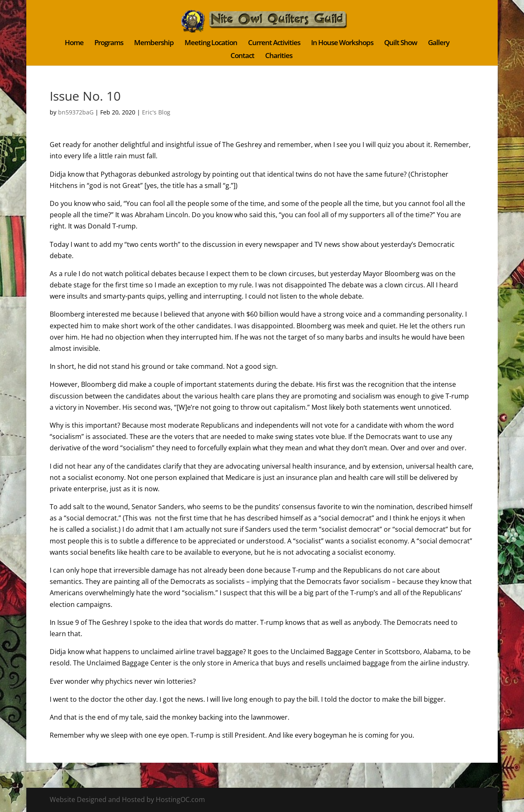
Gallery (439, 43)
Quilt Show (401, 43)
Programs (109, 43)
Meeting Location (211, 43)
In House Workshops (342, 43)
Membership (154, 43)
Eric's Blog (156, 112)
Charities (279, 56)
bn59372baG (76, 112)
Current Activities (274, 43)
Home (74, 43)
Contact (242, 56)
